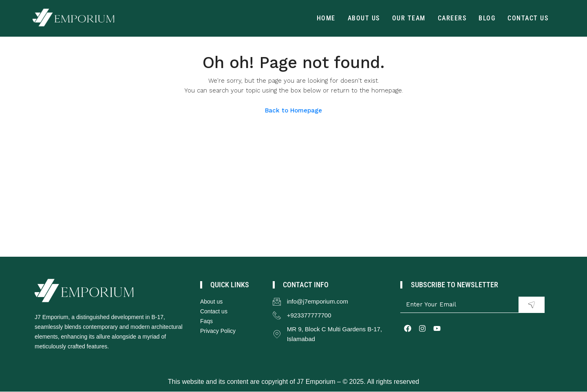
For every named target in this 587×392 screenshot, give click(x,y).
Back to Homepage (293, 110)
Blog (487, 18)
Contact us (528, 18)
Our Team (409, 18)
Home (326, 18)
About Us (364, 18)
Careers (452, 18)
